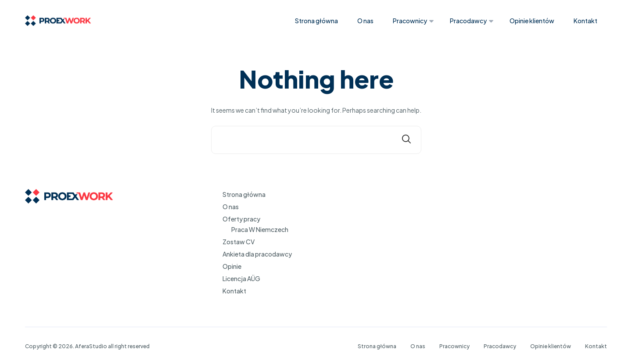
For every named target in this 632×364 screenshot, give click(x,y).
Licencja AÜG (241, 278)
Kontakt (585, 21)
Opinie (232, 266)
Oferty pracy (241, 219)
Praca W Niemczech (260, 229)
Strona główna (316, 21)
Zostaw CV (239, 242)
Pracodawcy (468, 21)
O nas (365, 21)
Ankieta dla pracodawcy (257, 254)
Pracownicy (410, 21)
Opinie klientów (532, 21)
